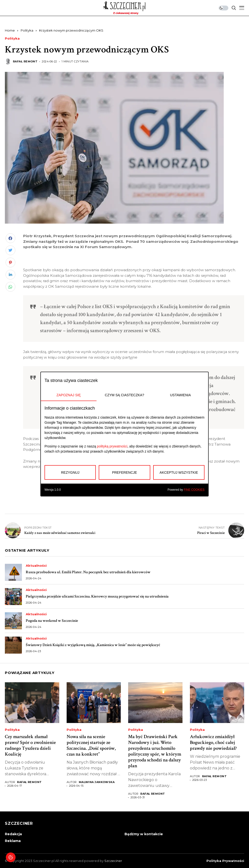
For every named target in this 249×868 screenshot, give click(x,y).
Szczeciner (113, 861)
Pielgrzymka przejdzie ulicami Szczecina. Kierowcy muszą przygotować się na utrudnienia (97, 596)
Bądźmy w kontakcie (144, 834)
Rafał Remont (25, 62)
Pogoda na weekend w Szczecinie (52, 621)
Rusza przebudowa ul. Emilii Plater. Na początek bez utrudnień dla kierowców (88, 572)
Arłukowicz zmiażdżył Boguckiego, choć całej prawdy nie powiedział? (213, 742)
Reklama (13, 841)
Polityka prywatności (225, 861)
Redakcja (13, 834)
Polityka (27, 30)
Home (10, 30)
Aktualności (36, 566)
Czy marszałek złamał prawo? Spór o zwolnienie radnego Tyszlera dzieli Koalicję (30, 745)
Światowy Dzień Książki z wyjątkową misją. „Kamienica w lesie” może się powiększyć (93, 645)
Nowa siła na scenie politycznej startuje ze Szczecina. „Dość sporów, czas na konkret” (91, 745)
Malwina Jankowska (97, 782)
